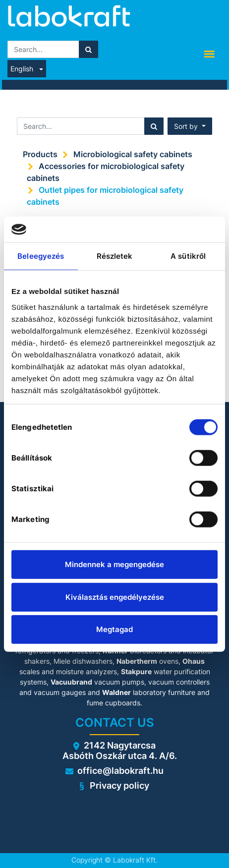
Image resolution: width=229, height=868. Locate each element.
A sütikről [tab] (188, 256)
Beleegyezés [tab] (41, 256)
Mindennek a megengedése (114, 564)
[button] (190, 126)
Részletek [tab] (115, 256)
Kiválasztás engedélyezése (115, 597)
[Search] (88, 49)
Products (40, 154)
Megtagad (114, 629)
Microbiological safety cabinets (133, 154)
